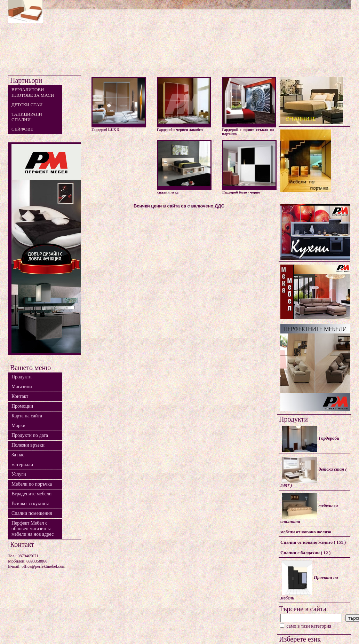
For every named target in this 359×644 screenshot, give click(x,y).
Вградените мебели (31, 494)
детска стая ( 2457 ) (314, 472)
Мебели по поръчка (32, 484)
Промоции (22, 406)
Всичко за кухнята (30, 504)
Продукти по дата (30, 435)
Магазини (22, 387)
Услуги (19, 474)
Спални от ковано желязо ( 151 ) (313, 542)
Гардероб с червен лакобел (184, 104)
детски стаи (27, 105)
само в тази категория (306, 626)
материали (22, 465)
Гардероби (311, 439)
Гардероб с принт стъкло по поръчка (249, 107)
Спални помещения (32, 513)
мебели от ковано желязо (306, 532)
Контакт (20, 396)
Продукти (22, 377)
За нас (18, 455)
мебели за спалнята (309, 509)
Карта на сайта (27, 416)
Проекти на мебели (309, 580)
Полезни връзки (28, 445)
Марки (18, 426)
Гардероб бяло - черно (249, 167)
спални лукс (184, 167)
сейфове (22, 129)
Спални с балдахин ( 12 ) (305, 553)
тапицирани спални (27, 117)
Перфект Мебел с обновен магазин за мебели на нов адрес (33, 529)
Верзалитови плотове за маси (33, 92)
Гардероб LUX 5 (118, 104)
